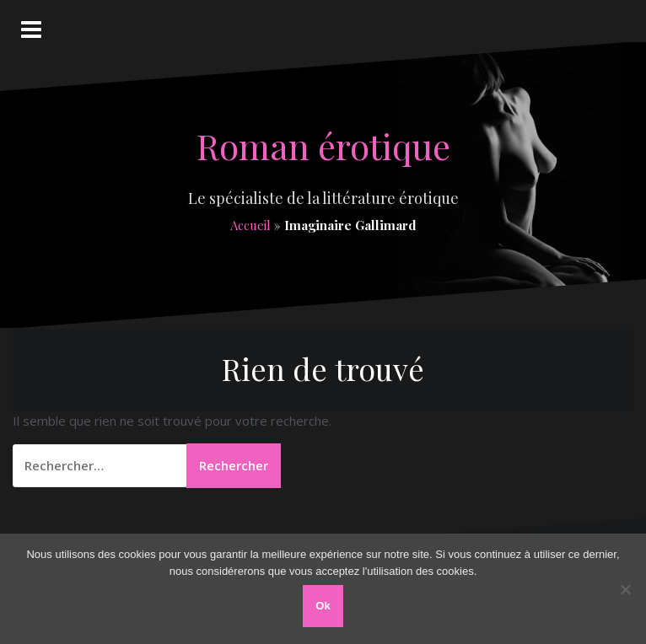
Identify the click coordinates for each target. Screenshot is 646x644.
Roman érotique (323, 146)
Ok (323, 606)
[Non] (625, 589)
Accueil (250, 225)
